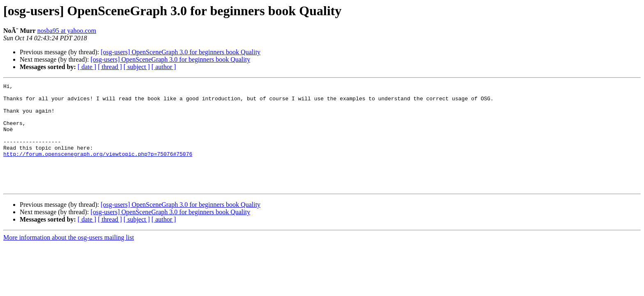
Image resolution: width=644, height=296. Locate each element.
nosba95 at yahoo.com (67, 31)
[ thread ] (110, 67)
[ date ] (87, 67)
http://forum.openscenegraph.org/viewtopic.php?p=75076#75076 (98, 169)
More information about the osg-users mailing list (69, 258)
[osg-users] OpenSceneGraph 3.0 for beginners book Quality (181, 52)
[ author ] (164, 67)
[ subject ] (137, 67)
